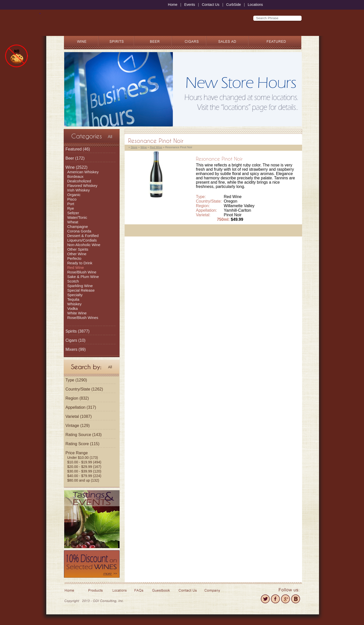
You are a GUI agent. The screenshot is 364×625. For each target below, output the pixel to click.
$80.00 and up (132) (83, 480)
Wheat (73, 222)
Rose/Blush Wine (82, 272)
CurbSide (234, 5)
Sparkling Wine (80, 286)
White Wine (77, 313)
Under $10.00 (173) (83, 458)
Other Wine (77, 254)
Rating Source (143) (84, 435)
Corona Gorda (79, 231)
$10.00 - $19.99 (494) (84, 462)
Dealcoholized (79, 181)
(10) (75, 340)
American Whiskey (83, 172)
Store (134, 147)
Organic (74, 195)
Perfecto (74, 258)
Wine (70, 167)
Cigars (71, 340)
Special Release (81, 290)
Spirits (71, 331)
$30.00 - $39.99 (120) (84, 471)
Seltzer (73, 213)
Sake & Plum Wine (83, 277)
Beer (70, 158)
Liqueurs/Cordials (82, 240)
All (110, 137)
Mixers (71, 349)
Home (173, 5)
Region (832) (77, 398)
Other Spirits (78, 249)
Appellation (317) (81, 407)
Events (190, 5)
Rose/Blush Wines (83, 318)
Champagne (78, 227)
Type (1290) (76, 380)
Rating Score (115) (82, 444)
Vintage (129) (78, 426)
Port (71, 204)
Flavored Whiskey (82, 186)
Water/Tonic (77, 217)
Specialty (75, 295)
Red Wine (76, 267)
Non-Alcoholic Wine (84, 245)
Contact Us (210, 5)
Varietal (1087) (79, 416)
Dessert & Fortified (83, 236)
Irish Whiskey (78, 190)
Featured (74, 149)
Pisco (72, 199)
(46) (78, 149)
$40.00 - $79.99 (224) (84, 476)
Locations (255, 5)
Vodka (73, 308)
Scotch (73, 281)
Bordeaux (75, 176)
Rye (71, 208)
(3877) (77, 331)
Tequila (73, 299)
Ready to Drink (80, 263)
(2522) (76, 167)
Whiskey (74, 304)
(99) (76, 349)
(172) (75, 158)
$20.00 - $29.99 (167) (84, 467)
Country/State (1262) (84, 389)
